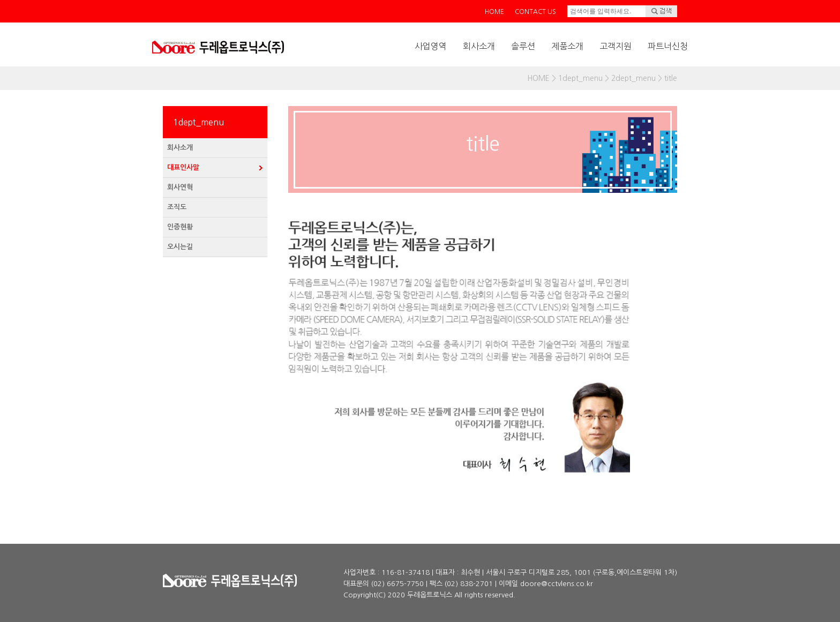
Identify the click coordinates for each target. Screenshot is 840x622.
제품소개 (567, 46)
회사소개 (479, 46)
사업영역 (431, 46)
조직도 (177, 207)
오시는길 (180, 247)
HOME (494, 12)
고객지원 (616, 46)
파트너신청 (668, 46)
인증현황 (180, 227)
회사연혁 (180, 187)
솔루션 (523, 46)
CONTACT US (535, 12)
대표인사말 (183, 167)
